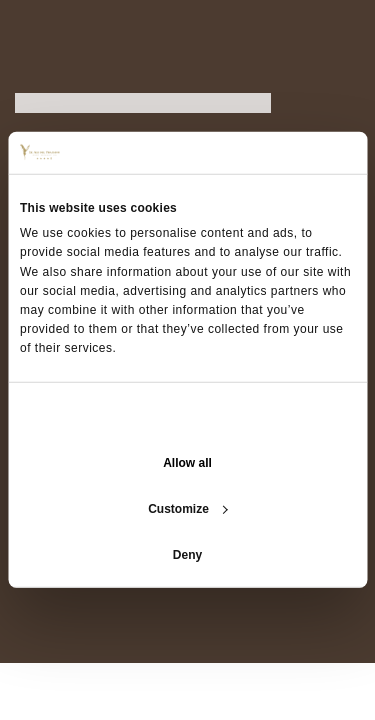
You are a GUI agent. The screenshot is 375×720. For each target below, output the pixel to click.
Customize (188, 509)
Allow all (187, 463)
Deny (187, 555)
